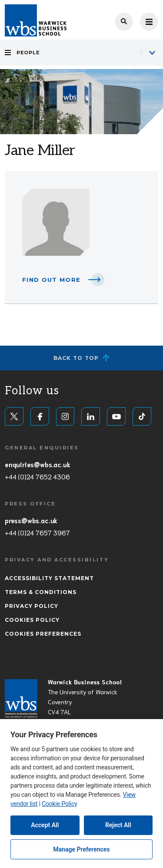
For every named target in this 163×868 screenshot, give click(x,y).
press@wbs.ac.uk (31, 520)
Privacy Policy (32, 606)
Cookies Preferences (43, 634)
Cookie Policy (59, 804)
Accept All (45, 825)
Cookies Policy (32, 620)
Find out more (51, 280)
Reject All (118, 825)
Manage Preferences (81, 849)
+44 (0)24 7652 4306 (37, 476)
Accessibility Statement (49, 578)
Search (124, 22)
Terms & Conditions (41, 592)
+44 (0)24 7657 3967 (37, 532)
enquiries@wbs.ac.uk (37, 464)
